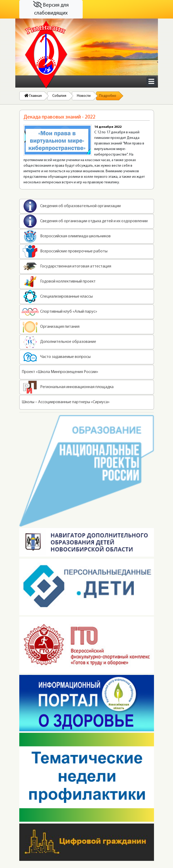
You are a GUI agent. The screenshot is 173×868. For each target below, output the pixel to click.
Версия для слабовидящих (51, 9)
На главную (46, 55)
